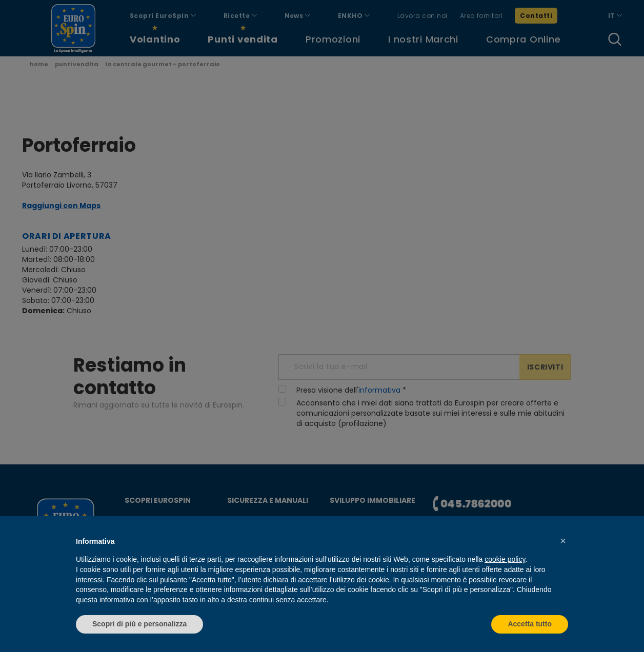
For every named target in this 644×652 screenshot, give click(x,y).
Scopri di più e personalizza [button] (139, 624)
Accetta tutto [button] (530, 624)
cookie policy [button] (505, 559)
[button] (563, 541)
